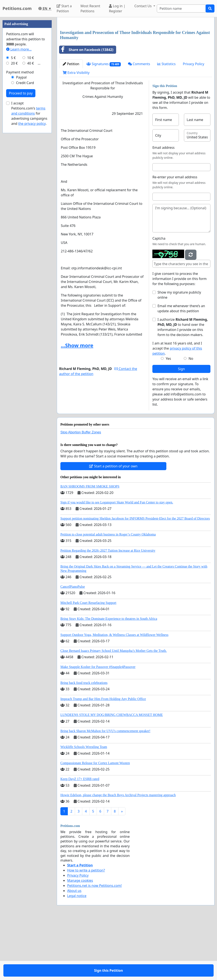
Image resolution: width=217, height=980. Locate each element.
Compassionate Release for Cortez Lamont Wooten (95, 822)
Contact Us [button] (143, 6)
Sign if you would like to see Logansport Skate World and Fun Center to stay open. (117, 562)
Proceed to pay (21, 221)
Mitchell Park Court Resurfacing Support (88, 662)
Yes (168, 418)
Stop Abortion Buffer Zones (81, 492)
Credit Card (25, 210)
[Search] (181, 8)
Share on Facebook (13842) (86, 109)
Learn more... (19, 177)
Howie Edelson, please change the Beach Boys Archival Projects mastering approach (118, 854)
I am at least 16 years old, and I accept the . (177, 408)
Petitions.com (17, 8)
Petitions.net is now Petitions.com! (94, 945)
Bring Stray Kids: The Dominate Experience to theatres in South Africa (109, 678)
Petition (71, 123)
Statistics (166, 123)
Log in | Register (117, 8)
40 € (31, 191)
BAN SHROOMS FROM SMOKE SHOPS (90, 546)
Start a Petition (64, 8)
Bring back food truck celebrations (84, 742)
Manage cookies (80, 940)
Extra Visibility (76, 132)
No (191, 418)
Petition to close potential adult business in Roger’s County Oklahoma (108, 594)
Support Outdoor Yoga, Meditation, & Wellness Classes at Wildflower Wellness (114, 694)
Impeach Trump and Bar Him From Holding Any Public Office (103, 758)
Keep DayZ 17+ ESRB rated (80, 838)
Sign (182, 428)
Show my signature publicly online (179, 354)
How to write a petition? (86, 930)
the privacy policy (32, 251)
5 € (13, 185)
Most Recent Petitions (90, 8)
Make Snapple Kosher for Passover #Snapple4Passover (98, 726)
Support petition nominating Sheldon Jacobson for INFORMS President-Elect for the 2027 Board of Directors (135, 578)
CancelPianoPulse (73, 646)
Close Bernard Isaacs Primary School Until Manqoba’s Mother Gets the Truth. (114, 710)
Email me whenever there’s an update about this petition (181, 368)
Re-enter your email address (175, 236)
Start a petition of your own (113, 526)
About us (74, 950)
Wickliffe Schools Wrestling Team (84, 806)
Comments (139, 123)
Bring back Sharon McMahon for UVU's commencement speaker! (105, 790)
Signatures (104, 123)
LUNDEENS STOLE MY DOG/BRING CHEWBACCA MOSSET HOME (112, 774)
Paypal (21, 205)
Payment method (20, 200)
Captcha (159, 298)
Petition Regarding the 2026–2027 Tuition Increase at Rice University (108, 610)
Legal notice (77, 955)
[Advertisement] (136, 54)
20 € (14, 191)
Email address (163, 207)
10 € (31, 185)
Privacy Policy (194, 123)
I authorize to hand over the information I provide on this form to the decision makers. (183, 387)
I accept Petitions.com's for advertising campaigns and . (29, 241)
